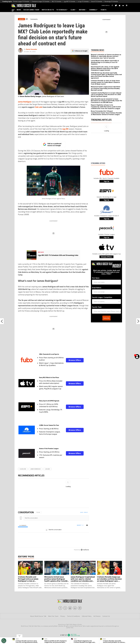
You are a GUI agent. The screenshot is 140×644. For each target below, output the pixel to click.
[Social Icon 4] (80, 608)
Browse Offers (75, 360)
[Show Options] (119, 302)
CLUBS (74, 10)
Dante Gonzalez (31, 49)
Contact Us (106, 616)
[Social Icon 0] (60, 608)
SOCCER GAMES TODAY (31, 10)
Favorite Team (97, 307)
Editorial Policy (87, 616)
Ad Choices (97, 616)
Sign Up (107, 181)
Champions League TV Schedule (40, 1)
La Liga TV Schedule (83, 1)
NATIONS (83, 10)
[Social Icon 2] (70, 608)
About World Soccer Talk (38, 616)
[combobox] (106, 302)
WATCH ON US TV (48, 10)
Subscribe (106, 318)
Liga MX (47, 469)
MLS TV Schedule (57, 1)
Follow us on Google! (81, 51)
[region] (53, 525)
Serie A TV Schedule (97, 1)
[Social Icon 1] (65, 608)
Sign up (86, 512)
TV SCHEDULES (62, 10)
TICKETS (103, 10)
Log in (82, 512)
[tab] (23, 525)
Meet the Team (53, 616)
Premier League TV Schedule (21, 1)
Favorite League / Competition (102, 297)
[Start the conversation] (55, 518)
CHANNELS (94, 10)
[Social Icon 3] (75, 608)
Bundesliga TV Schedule (111, 1)
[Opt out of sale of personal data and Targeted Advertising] (4, 641)
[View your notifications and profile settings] (87, 525)
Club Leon (23, 469)
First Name (96, 278)
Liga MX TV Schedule (70, 1)
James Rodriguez (35, 469)
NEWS (19, 10)
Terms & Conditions (73, 616)
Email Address (97, 288)
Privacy (63, 616)
